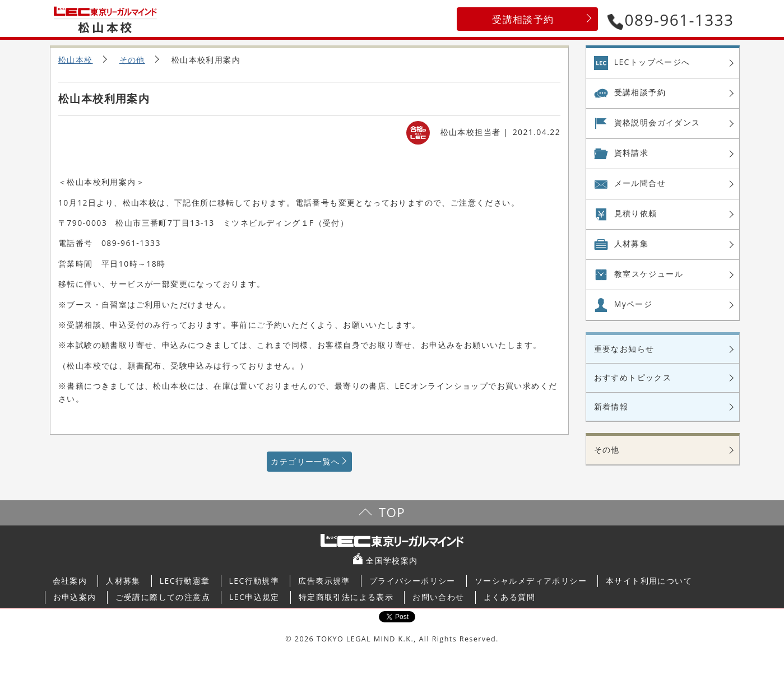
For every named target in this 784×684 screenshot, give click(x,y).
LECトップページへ (652, 62)
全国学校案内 (392, 560)
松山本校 (76, 60)
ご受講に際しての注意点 (163, 597)
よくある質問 (509, 597)
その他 (132, 60)
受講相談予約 (523, 19)
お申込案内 (75, 597)
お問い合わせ (438, 597)
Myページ (634, 304)
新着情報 (611, 406)
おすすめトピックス (633, 377)
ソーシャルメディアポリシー (531, 581)
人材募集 (632, 243)
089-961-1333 (671, 20)
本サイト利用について (649, 581)
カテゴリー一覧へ (305, 461)
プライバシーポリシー (412, 581)
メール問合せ (640, 183)
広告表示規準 (324, 581)
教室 (649, 274)
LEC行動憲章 (185, 581)
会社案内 (70, 581)
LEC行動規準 (254, 581)
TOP (392, 512)
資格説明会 (657, 123)
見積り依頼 (636, 213)
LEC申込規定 (254, 597)
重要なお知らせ (624, 349)
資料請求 (632, 153)
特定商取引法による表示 (346, 597)
